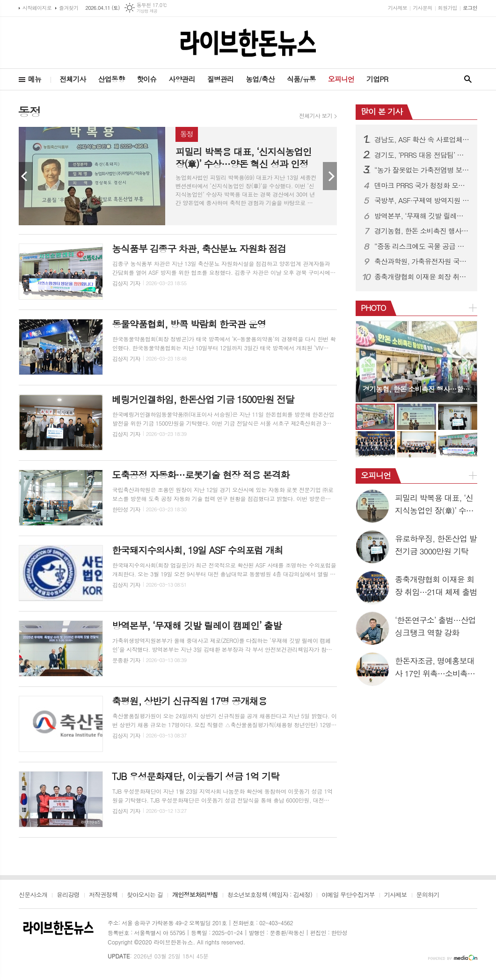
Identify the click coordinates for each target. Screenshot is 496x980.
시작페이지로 (37, 8)
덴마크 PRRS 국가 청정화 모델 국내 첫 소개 (422, 185)
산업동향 (111, 79)
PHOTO (373, 308)
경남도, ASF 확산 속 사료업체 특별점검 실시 (422, 140)
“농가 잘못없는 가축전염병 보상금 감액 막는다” (422, 170)
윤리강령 (68, 895)
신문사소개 (33, 895)
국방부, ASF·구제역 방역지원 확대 (422, 200)
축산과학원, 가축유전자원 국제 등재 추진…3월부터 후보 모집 (422, 261)
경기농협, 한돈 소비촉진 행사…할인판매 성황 (422, 231)
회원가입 (448, 8)
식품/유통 (301, 79)
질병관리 (220, 79)
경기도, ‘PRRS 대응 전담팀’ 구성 (422, 155)
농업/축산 (260, 79)
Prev (26, 176)
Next (330, 176)
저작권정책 (103, 895)
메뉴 (35, 79)
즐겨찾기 (69, 8)
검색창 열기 (468, 79)
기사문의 (422, 8)
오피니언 (341, 79)
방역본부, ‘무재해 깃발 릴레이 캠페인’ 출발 (422, 216)
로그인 (470, 8)
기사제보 (398, 8)
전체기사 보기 (316, 116)
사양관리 (182, 79)
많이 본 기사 (382, 111)
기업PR (377, 79)
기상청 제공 (147, 11)
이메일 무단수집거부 (348, 895)
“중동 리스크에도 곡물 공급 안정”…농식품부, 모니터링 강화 (422, 246)
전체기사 (73, 79)
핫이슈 (146, 79)
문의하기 (428, 895)
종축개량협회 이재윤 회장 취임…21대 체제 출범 (422, 277)
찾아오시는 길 (145, 895)
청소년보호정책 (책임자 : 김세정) (270, 895)
